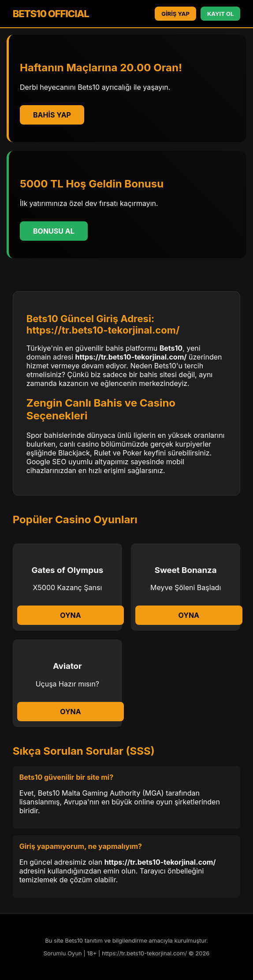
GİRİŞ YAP (175, 14)
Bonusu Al (54, 231)
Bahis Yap (52, 115)
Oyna (70, 615)
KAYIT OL (220, 14)
